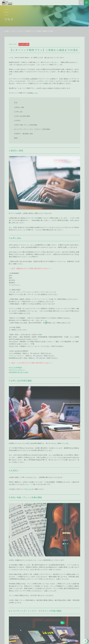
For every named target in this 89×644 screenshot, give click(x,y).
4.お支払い (18, 120)
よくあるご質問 (24, 44)
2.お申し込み (18, 112)
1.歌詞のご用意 (19, 107)
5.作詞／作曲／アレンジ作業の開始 (26, 125)
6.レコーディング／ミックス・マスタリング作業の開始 (32, 129)
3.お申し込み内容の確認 (22, 116)
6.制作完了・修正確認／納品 (23, 134)
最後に (16, 138)
